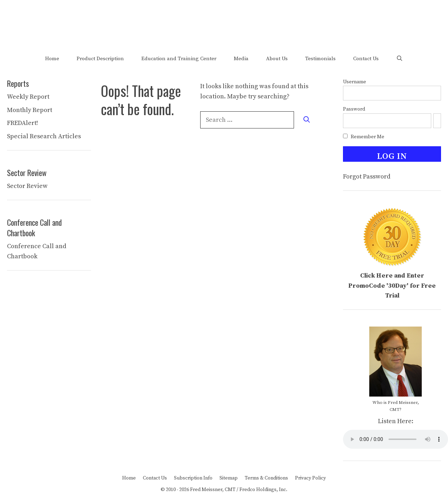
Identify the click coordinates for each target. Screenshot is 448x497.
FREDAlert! (23, 123)
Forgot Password (367, 177)
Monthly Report (30, 110)
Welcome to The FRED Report (224, 20)
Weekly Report (28, 97)
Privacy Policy (310, 478)
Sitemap (229, 478)
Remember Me (364, 137)
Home (52, 59)
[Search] (307, 120)
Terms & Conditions (266, 478)
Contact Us (366, 59)
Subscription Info (193, 478)
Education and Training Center (179, 59)
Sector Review (27, 186)
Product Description (100, 59)
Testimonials (320, 59)
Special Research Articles (44, 136)
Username (355, 82)
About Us (277, 59)
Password (354, 109)
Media (241, 59)
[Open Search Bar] (400, 59)
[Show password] (437, 121)
